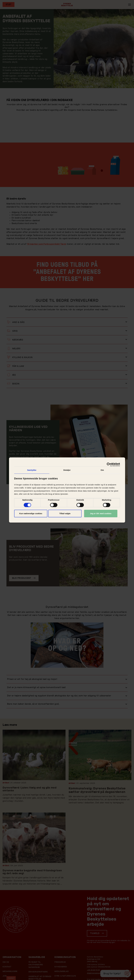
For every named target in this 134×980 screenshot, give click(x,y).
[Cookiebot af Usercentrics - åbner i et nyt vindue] (109, 465)
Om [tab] (102, 470)
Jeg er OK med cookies (101, 513)
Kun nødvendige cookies (31, 513)
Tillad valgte (65, 513)
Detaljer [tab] (67, 470)
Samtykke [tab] (32, 470)
